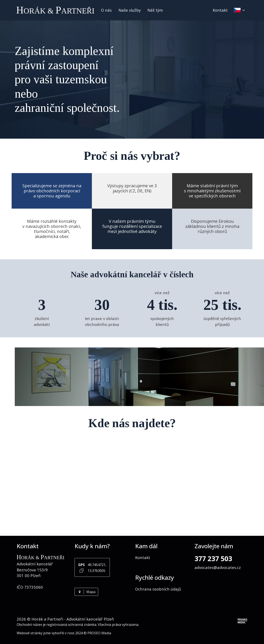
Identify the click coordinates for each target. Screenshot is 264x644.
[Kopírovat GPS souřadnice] (82, 570)
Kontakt (220, 10)
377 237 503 (213, 559)
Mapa (86, 592)
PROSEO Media (99, 633)
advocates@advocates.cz (218, 567)
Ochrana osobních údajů (158, 589)
